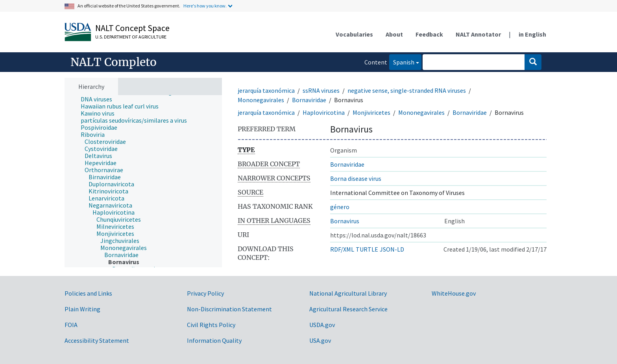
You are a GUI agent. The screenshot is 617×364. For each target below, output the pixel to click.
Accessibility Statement (97, 340)
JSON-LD (392, 249)
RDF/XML (342, 249)
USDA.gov (322, 325)
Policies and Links (88, 293)
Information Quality (214, 340)
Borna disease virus (356, 178)
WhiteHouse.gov (454, 293)
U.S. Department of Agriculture (131, 37)
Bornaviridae (309, 100)
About (394, 34)
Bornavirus (345, 221)
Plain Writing (82, 309)
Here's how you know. (205, 6)
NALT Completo (114, 62)
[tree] (143, 181)
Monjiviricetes (371, 112)
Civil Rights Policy (211, 325)
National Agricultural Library (348, 293)
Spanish (402, 62)
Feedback (429, 34)
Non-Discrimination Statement (229, 309)
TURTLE (367, 249)
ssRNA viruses (321, 90)
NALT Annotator (478, 34)
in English (532, 34)
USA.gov (320, 340)
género (340, 207)
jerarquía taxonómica (266, 90)
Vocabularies (354, 34)
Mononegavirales (261, 100)
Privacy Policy (205, 293)
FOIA (71, 325)
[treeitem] (100, 99)
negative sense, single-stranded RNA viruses (407, 90)
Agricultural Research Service (348, 309)
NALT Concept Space (132, 28)
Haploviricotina (324, 112)
